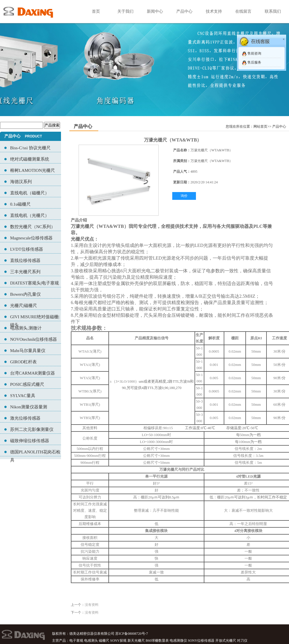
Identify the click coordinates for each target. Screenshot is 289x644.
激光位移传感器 (25, 418)
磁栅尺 (104, 641)
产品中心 (184, 11)
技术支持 (214, 11)
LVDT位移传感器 (27, 249)
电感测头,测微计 (26, 328)
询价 (184, 196)
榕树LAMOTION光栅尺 (33, 170)
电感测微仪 (178, 641)
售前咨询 (254, 53)
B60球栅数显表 (157, 641)
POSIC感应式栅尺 (27, 384)
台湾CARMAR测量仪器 (33, 373)
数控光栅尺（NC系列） (33, 227)
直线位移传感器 (25, 260)
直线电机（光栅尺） (30, 215)
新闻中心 (155, 11)
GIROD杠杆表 (24, 362)
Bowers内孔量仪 (25, 294)
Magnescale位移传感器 (31, 238)
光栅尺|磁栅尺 (24, 306)
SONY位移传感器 (201, 641)
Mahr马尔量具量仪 (28, 351)
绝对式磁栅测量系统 (30, 159)
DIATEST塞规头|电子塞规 (35, 283)
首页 (96, 11)
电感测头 (91, 641)
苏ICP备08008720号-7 (132, 634)
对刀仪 (242, 641)
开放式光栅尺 (226, 641)
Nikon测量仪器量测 (29, 407)
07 (144, 58)
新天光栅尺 (136, 641)
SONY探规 (118, 641)
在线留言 (243, 11)
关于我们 (125, 11)
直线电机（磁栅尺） (30, 193)
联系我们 (273, 11)
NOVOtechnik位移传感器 (34, 339)
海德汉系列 (21, 182)
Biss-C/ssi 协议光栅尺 (30, 148)
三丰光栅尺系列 (25, 272)
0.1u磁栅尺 (20, 204)
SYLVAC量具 (23, 396)
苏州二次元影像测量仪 (32, 429)
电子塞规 (76, 641)
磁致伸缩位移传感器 (30, 441)
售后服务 (254, 62)
